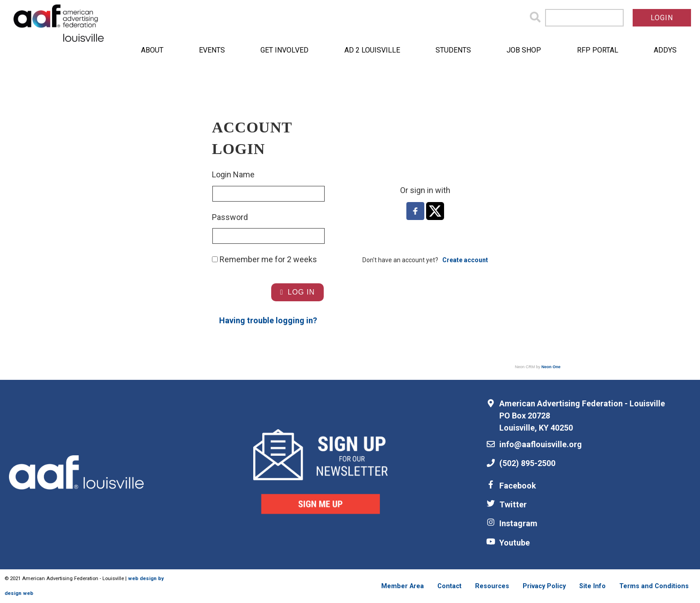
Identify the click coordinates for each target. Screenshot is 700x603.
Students (453, 50)
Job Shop (524, 50)
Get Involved (284, 50)
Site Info (592, 586)
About (152, 50)
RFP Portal (598, 50)
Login (662, 18)
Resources (492, 586)
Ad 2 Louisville (372, 50)
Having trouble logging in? (268, 320)
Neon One (551, 367)
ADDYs (665, 50)
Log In (297, 292)
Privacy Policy (544, 586)
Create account (465, 260)
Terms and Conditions (654, 586)
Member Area (403, 586)
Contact (449, 586)
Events (212, 50)
